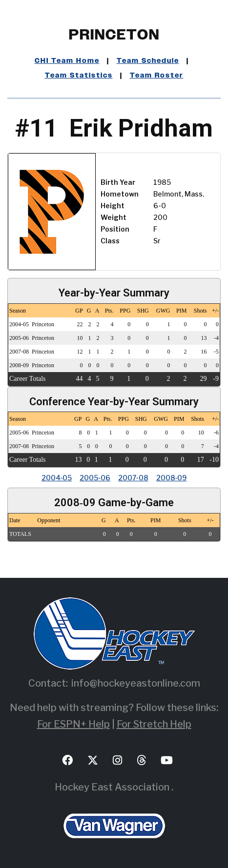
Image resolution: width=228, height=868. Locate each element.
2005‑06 (95, 478)
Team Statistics (79, 76)
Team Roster (157, 76)
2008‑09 (172, 478)
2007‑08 (133, 478)
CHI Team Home (67, 61)
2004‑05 (57, 478)
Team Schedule (148, 61)
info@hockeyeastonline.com (136, 683)
